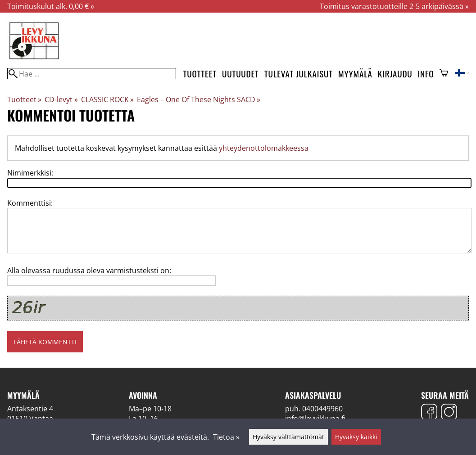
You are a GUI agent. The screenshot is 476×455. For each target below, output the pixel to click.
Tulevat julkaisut (299, 74)
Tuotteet (200, 74)
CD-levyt (61, 99)
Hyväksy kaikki (356, 437)
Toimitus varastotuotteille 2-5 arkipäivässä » (394, 6)
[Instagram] (449, 413)
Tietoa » (226, 437)
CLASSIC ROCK (107, 99)
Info (426, 74)
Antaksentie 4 (30, 409)
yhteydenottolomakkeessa (264, 148)
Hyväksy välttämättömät (288, 437)
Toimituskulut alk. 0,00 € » (51, 6)
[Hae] (92, 74)
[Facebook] (429, 413)
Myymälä (355, 74)
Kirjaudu (395, 74)
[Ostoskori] (444, 74)
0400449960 (322, 409)
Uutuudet (240, 74)
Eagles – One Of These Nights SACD (199, 99)
